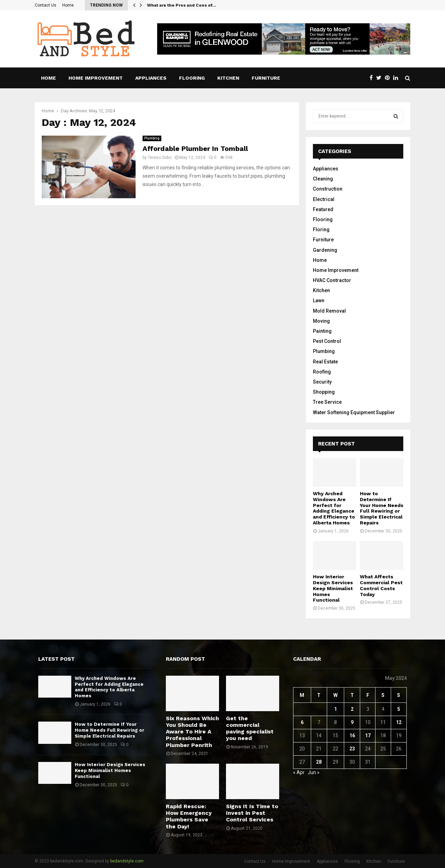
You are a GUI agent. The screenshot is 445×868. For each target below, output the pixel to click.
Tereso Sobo (160, 158)
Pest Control (327, 341)
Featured (323, 209)
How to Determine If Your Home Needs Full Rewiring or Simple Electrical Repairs (382, 508)
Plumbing (152, 138)
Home (68, 5)
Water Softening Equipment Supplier (354, 412)
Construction (328, 189)
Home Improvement (96, 78)
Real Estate (325, 362)
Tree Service (327, 402)
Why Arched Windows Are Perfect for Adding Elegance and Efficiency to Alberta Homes (334, 508)
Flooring (192, 78)
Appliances (151, 78)
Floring (321, 230)
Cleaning (323, 179)
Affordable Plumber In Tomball (195, 148)
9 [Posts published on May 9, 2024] (352, 722)
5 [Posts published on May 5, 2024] (399, 709)
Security (322, 382)
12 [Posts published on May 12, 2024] (399, 722)
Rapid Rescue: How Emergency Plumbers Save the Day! (189, 816)
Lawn (319, 300)
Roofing (322, 372)
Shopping (324, 392)
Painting (322, 331)
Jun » (314, 772)
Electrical (324, 199)
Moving (321, 321)
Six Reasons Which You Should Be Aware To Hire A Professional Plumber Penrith (192, 732)
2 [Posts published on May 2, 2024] (352, 709)
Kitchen (228, 78)
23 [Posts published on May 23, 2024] (352, 749)
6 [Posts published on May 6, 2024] (302, 722)
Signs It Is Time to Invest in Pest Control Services (252, 813)
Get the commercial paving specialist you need (250, 728)
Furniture (266, 78)
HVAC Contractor (332, 280)
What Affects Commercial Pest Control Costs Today (381, 585)
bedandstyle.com (127, 861)
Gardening (325, 250)
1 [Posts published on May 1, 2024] (335, 709)
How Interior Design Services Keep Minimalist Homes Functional (333, 588)
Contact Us (46, 5)
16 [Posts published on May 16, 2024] (352, 736)
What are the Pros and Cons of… (182, 5)
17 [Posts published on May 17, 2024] (368, 736)
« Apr (299, 772)
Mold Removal (329, 311)
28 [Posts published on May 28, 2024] (319, 762)
